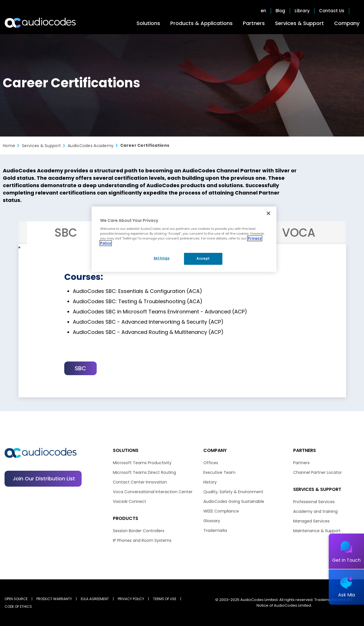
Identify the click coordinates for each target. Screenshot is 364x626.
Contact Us (332, 11)
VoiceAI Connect (130, 501)
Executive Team (219, 472)
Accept (203, 259)
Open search (357, 11)
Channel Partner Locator (318, 472)
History (210, 482)
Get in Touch (346, 560)
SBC (80, 368)
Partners (254, 23)
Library (302, 11)
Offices (211, 463)
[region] (184, 239)
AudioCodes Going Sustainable (234, 501)
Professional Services (314, 502)
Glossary (212, 521)
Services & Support (299, 23)
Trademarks (215, 530)
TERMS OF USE (165, 599)
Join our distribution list (44, 479)
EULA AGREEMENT (95, 599)
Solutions (148, 23)
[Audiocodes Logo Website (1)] (41, 23)
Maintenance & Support (317, 531)
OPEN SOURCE (16, 599)
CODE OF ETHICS (18, 607)
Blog (280, 11)
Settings (162, 258)
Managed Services (311, 521)
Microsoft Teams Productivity (142, 463)
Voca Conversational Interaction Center (153, 492)
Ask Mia (347, 595)
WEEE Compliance (221, 511)
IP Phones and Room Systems (142, 540)
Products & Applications (201, 23)
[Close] (268, 213)
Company (347, 23)
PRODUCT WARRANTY (54, 599)
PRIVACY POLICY (131, 599)
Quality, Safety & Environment (233, 492)
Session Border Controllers (139, 531)
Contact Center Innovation (140, 482)
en (263, 11)
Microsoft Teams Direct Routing (144, 472)
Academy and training (315, 511)
